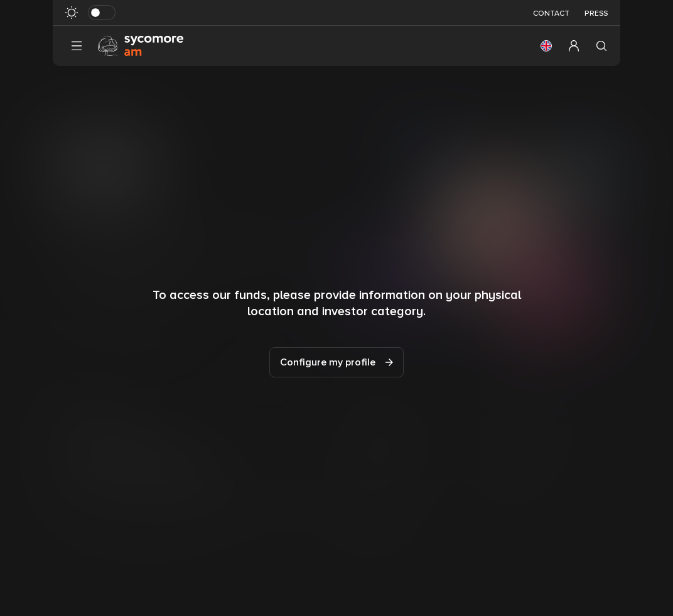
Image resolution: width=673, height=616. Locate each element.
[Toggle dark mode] (102, 13)
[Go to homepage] (141, 45)
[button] (546, 46)
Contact (552, 14)
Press (596, 14)
